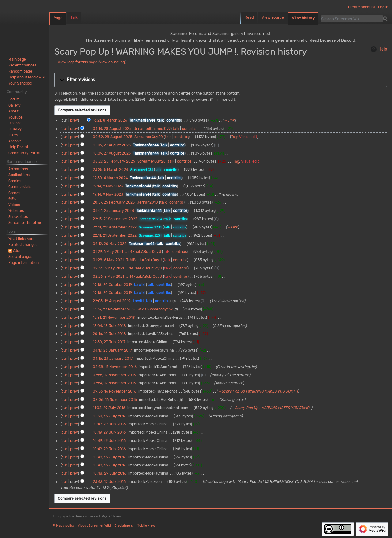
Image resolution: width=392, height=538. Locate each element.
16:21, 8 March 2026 (110, 120)
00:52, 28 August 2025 (113, 137)
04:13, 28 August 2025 (112, 129)
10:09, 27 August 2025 (112, 145)
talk (160, 120)
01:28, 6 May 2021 (108, 260)
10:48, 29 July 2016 (109, 457)
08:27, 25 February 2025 (114, 161)
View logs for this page (78, 62)
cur (64, 129)
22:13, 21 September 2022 (115, 219)
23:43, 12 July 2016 (109, 482)
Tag (234, 137)
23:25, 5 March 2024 (110, 170)
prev (74, 120)
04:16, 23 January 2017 (113, 359)
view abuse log (112, 62)
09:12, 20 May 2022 (110, 244)
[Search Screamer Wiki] (352, 19)
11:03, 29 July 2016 (109, 408)
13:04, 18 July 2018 (109, 326)
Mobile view (146, 526)
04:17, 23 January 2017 (112, 350)
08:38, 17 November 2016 (115, 367)
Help (378, 49)
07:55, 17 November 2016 (114, 375)
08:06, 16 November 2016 (115, 400)
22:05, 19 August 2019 (112, 301)
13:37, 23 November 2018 (114, 309)
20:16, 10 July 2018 (109, 334)
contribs (173, 120)
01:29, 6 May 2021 (108, 252)
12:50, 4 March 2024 (110, 178)
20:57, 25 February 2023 (114, 202)
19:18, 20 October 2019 (112, 285)
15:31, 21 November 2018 (114, 318)
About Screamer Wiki (94, 526)
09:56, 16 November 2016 (115, 391)
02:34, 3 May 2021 (108, 268)
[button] (221, 80)
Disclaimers (124, 526)
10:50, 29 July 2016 (109, 416)
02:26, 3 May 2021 (108, 277)
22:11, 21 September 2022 (115, 227)
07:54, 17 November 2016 (114, 383)
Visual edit (248, 137)
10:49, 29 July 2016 (109, 424)
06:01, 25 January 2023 (113, 211)
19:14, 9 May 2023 (108, 186)
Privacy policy (64, 526)
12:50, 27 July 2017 (109, 342)
